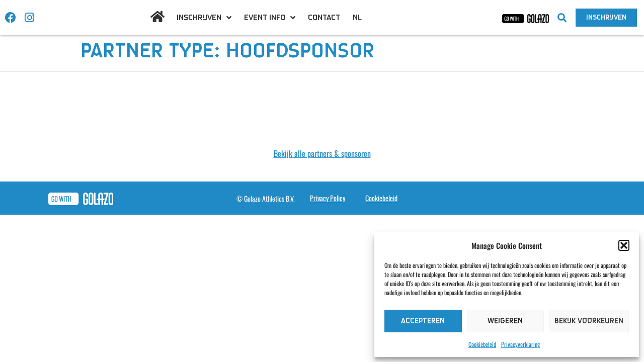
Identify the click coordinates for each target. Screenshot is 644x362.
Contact (324, 18)
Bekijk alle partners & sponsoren (322, 153)
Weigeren (505, 321)
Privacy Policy (328, 198)
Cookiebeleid (482, 344)
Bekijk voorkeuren (589, 321)
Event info (270, 18)
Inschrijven (204, 18)
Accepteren (423, 321)
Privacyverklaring (520, 344)
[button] (624, 245)
